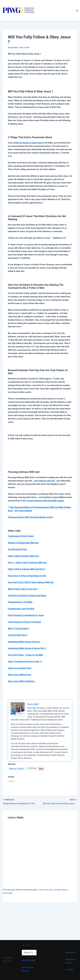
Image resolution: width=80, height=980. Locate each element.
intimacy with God (47, 481)
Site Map (69, 970)
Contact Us (70, 952)
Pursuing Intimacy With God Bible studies (45, 501)
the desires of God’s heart (31, 143)
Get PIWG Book (29, 961)
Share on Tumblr (16, 768)
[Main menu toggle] (77, 11)
